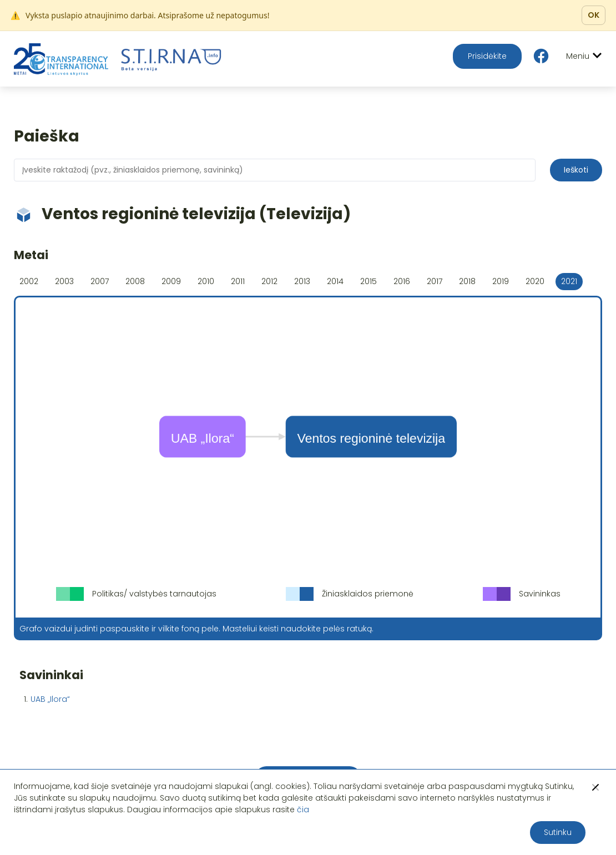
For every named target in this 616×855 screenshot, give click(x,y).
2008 (135, 281)
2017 (435, 281)
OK (594, 15)
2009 (171, 281)
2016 (402, 281)
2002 (29, 281)
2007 (100, 281)
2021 (569, 281)
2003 (64, 281)
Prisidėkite (487, 56)
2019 (501, 281)
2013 (302, 281)
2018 (467, 281)
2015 (368, 281)
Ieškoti (576, 170)
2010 (206, 281)
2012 (269, 281)
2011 (238, 281)
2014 (335, 281)
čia (303, 810)
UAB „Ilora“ (50, 699)
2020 (535, 281)
